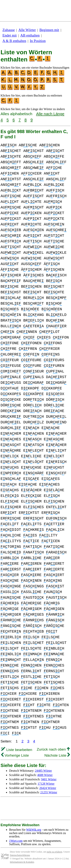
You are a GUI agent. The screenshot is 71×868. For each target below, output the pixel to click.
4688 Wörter (45, 775)
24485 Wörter (43, 771)
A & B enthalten (14, 41)
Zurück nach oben (53, 749)
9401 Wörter (49, 779)
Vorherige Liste (15, 755)
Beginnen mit (49, 30)
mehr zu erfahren (55, 852)
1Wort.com (16, 841)
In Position (38, 41)
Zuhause (9, 30)
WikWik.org (34, 830)
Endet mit (10, 35)
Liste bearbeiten (17, 750)
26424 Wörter (48, 788)
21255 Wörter (49, 792)
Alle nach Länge (50, 114)
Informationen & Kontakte (22, 862)
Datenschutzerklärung (20, 855)
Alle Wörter (27, 30)
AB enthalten (30, 35)
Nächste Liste (57, 755)
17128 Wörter (46, 784)
